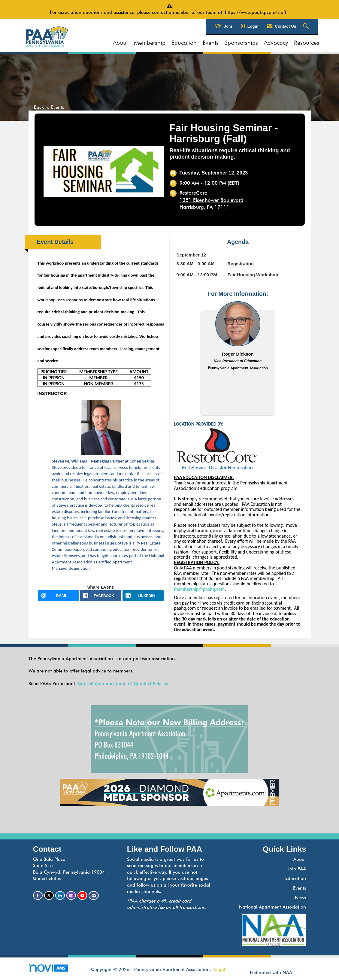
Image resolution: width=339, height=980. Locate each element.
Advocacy (276, 43)
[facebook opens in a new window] (101, 596)
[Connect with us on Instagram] (71, 895)
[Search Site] (307, 26)
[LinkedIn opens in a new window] (143, 596)
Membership (150, 43)
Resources (307, 43)
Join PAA (297, 869)
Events (211, 43)
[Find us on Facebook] (38, 895)
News (300, 898)
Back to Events (46, 107)
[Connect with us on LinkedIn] (60, 895)
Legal (220, 969)
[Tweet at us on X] (49, 895)
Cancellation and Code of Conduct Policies (123, 684)
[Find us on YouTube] (82, 895)
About (120, 43)
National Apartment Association (272, 907)
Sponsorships (241, 43)
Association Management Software (54, 970)
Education (184, 43)
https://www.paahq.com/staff (257, 12)
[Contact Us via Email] (94, 895)
